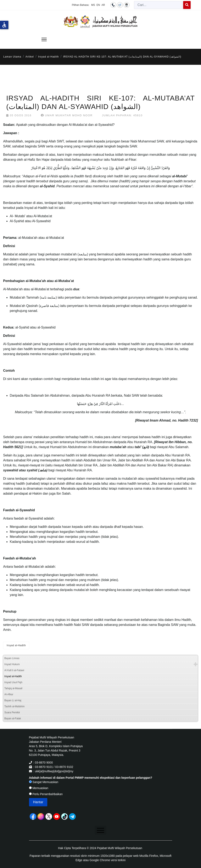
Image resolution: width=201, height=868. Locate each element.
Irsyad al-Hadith (16, 645)
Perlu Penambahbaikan (46, 794)
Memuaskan (39, 788)
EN (98, 5)
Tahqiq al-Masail (13, 688)
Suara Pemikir (12, 712)
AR (103, 5)
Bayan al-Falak (13, 718)
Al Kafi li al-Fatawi (14, 670)
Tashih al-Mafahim (14, 706)
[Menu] (44, 39)
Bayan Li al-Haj (13, 700)
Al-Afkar (9, 694)
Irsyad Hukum (12, 664)
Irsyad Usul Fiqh (13, 682)
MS (93, 5)
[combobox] (159, 5)
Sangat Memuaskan (44, 782)
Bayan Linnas (12, 658)
